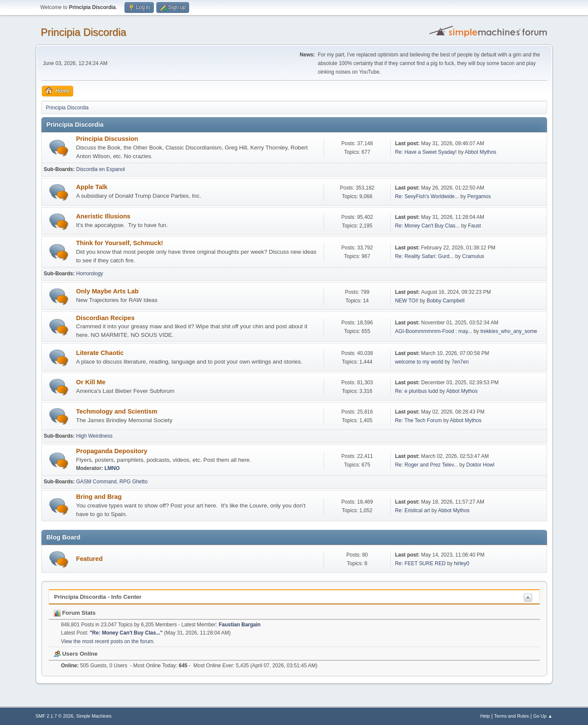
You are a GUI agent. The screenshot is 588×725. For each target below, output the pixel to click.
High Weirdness (94, 436)
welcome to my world (419, 362)
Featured (90, 559)
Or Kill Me (91, 382)
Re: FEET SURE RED (420, 563)
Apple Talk (92, 187)
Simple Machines (94, 716)
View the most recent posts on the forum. (108, 641)
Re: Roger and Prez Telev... (426, 465)
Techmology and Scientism (117, 411)
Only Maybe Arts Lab (107, 291)
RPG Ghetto (133, 482)
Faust (474, 226)
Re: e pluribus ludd (417, 391)
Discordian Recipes (106, 318)
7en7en (460, 362)
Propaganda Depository (112, 451)
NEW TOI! (407, 301)
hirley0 (462, 563)
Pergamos (479, 196)
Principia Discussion (107, 139)
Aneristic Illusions (103, 216)
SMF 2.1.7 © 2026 (55, 716)
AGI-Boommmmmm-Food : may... (434, 331)
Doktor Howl (480, 465)
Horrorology (90, 274)
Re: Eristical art (412, 510)
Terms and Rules (512, 716)
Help (485, 716)
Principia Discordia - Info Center (98, 597)
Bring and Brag (99, 497)
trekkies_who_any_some (509, 331)
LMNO (112, 468)
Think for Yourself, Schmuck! (120, 243)
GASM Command (96, 482)
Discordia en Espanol (101, 169)
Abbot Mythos (481, 152)
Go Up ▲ (543, 716)
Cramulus (473, 256)
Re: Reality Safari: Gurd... (425, 256)
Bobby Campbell (445, 301)
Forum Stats (75, 613)
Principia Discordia (84, 32)
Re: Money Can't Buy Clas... (427, 226)
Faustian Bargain (240, 625)
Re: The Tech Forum (418, 420)
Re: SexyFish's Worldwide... (427, 196)
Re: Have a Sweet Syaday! (426, 152)
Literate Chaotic (100, 353)
